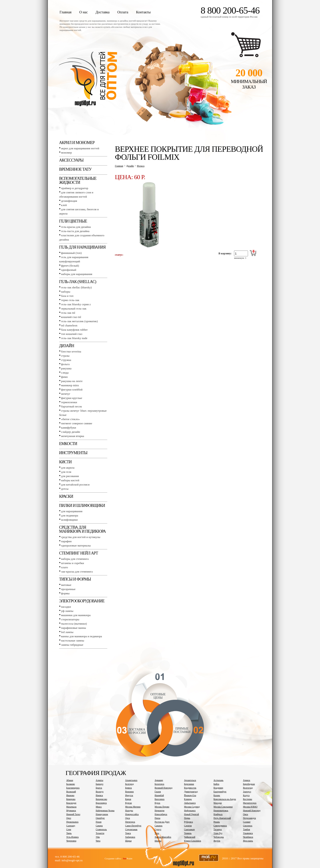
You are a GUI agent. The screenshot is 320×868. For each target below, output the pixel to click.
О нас (84, 12)
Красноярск (101, 803)
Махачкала (71, 807)
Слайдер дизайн (71, 432)
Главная (66, 12)
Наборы (66, 292)
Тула (157, 833)
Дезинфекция (69, 201)
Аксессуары (71, 160)
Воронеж (129, 792)
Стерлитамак (131, 829)
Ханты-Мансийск (163, 837)
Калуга (246, 795)
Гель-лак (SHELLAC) (78, 282)
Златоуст (247, 792)
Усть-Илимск (72, 837)
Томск (128, 833)
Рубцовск (188, 822)
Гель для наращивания (82, 247)
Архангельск (190, 780)
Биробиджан (249, 784)
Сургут (158, 829)
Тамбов (246, 829)
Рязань (217, 822)
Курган (128, 803)
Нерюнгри (160, 810)
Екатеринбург (220, 792)
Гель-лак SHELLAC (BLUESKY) (76, 287)
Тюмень (188, 833)
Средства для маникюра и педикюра (82, 529)
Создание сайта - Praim (118, 858)
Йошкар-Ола (190, 795)
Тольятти (100, 833)
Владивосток (190, 788)
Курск (157, 803)
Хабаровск (130, 837)
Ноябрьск (218, 814)
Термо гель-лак (70, 300)
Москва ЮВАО (250, 807)
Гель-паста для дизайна (75, 231)
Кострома (247, 799)
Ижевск (99, 795)
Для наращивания (72, 511)
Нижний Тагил (73, 814)
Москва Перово (162, 807)
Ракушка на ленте (72, 381)
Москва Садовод (192, 807)
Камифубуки (69, 428)
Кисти (65, 462)
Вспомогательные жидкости (78, 180)
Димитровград (191, 792)
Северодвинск (220, 826)
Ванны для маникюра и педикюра (82, 636)
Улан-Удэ (218, 833)
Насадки (66, 607)
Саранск (159, 826)
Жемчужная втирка (73, 436)
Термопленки (69, 402)
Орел (69, 818)
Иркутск (129, 795)
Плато (65, 567)
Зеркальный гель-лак (74, 309)
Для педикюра (70, 515)
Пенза (157, 818)
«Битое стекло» (70, 419)
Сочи (69, 829)
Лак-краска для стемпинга (77, 572)
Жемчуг (66, 394)
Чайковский (190, 837)
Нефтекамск (190, 810)
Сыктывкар (189, 829)
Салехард (71, 826)
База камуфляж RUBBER (74, 330)
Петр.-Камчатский (222, 818)
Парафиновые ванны (74, 628)
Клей (64, 205)
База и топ (67, 296)
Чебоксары (219, 837)
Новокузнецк (102, 814)
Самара (99, 826)
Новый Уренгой (191, 814)
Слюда (65, 373)
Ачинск (246, 780)
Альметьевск (131, 780)
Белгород (129, 784)
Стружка (66, 360)
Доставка (103, 12)
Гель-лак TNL (68, 313)
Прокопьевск (72, 822)
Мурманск (71, 810)
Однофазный (69, 270)
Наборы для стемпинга (75, 559)
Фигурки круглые (72, 398)
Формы (65, 593)
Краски (66, 496)
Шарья (128, 841)
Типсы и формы (75, 579)
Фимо (64, 377)
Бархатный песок (72, 406)
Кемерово (71, 799)
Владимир (218, 788)
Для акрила (68, 468)
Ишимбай (159, 795)
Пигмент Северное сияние (77, 423)
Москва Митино (133, 807)
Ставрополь (101, 829)
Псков (99, 822)
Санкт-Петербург (133, 826)
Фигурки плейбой (72, 389)
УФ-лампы (67, 611)
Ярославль (248, 841)
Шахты (158, 841)
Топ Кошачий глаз (72, 334)
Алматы (100, 780)
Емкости (68, 444)
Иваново (70, 795)
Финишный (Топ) (71, 253)
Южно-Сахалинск (192, 841)
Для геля (66, 472)
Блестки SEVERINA (71, 351)
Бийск (216, 784)
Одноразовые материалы (76, 545)
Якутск (217, 841)
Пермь (187, 818)
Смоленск (248, 826)
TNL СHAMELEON (69, 325)
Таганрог (218, 829)
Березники (189, 784)
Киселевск (160, 799)
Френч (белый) (70, 266)
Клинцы (188, 799)
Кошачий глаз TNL (71, 317)
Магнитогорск (250, 803)
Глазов (158, 792)
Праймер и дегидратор (75, 188)
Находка (129, 810)
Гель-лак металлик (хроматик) (79, 321)
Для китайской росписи (75, 485)
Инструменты (73, 453)
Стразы (65, 356)
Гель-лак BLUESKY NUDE (74, 338)
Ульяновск (248, 833)
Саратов (188, 826)
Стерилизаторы (70, 619)
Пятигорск (130, 822)
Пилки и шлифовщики (82, 506)
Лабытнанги (190, 803)
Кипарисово (101, 799)
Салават (247, 822)
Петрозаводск (249, 818)
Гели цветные (73, 221)
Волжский (71, 792)
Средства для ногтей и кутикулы (81, 537)
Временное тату (75, 169)
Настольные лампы (73, 640)
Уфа (98, 837)
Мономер (66, 153)
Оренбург (100, 818)
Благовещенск (73, 788)
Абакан (70, 780)
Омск (245, 814)
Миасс (99, 807)
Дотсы (65, 489)
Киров (128, 799)
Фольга (65, 364)
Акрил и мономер (77, 143)
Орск (128, 818)
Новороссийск (132, 814)
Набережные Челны (105, 810)
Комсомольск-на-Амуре (225, 799)
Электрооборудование (82, 601)
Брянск (128, 788)
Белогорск (159, 784)
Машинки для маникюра (76, 615)
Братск (99, 788)
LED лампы (67, 632)
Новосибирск (161, 814)
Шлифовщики (69, 520)
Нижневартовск (221, 810)
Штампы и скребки (73, 563)
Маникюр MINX (70, 385)
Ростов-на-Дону (162, 822)
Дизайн (67, 346)
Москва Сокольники (223, 807)
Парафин (66, 541)
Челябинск (248, 837)
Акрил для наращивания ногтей (80, 148)
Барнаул (100, 784)
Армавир (159, 780)
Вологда (100, 792)
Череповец (71, 841)
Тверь (69, 833)
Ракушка (66, 368)
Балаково (71, 784)
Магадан (218, 803)
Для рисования (70, 476)
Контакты (143, 12)
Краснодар (71, 803)
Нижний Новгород (252, 810)
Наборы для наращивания (77, 274)
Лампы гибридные (72, 645)
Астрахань (219, 780)
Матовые (66, 585)
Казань (217, 795)
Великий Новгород (164, 788)
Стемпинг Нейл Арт (79, 553)
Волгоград (248, 788)
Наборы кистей (70, 480)
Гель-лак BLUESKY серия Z (76, 304)
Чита (98, 841)
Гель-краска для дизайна (76, 227)
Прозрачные (68, 589)
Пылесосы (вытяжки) (74, 624)
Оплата (123, 12)
